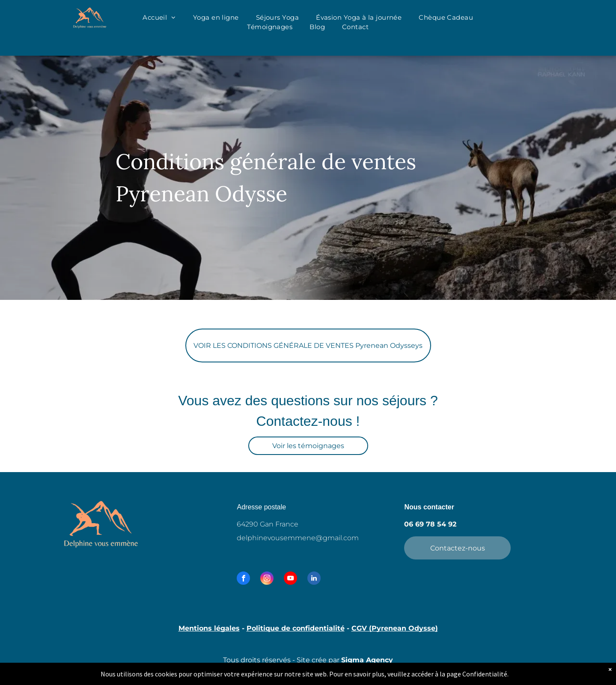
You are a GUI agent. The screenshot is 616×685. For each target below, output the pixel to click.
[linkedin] (314, 579)
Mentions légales (209, 628)
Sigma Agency (367, 660)
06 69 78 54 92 (430, 524)
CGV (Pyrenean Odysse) (395, 628)
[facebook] (243, 579)
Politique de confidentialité (296, 628)
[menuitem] (159, 18)
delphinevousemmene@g (282, 538)
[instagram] (267, 579)
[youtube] (290, 579)
